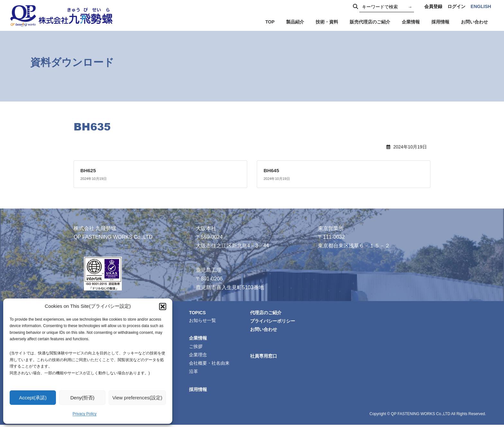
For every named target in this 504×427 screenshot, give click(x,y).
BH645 (272, 170)
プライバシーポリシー (274, 321)
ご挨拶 (197, 347)
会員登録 (433, 6)
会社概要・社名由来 (210, 365)
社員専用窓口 (265, 357)
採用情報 (199, 391)
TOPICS (198, 312)
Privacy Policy (85, 414)
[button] (163, 307)
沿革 (194, 373)
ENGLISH (481, 6)
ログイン (456, 6)
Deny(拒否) (82, 398)
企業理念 (199, 356)
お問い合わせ (265, 330)
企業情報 (199, 339)
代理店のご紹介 (267, 313)
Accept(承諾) (33, 398)
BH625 (88, 170)
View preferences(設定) (137, 398)
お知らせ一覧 (203, 320)
